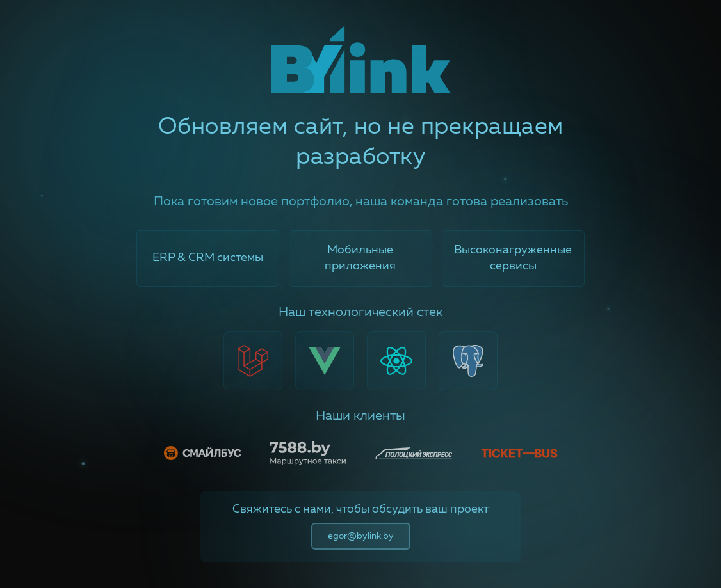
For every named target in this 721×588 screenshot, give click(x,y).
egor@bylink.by (361, 536)
